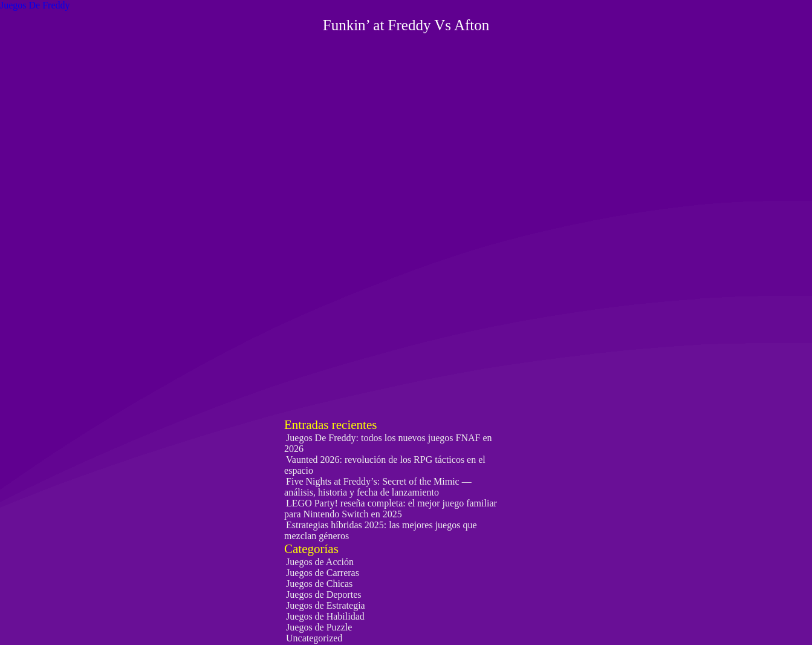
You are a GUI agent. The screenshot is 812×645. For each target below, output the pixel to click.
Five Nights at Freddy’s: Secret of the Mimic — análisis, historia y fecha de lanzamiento (378, 487)
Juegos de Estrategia (326, 605)
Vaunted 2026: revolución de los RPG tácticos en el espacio (385, 465)
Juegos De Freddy (35, 5)
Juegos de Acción (320, 562)
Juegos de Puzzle (319, 627)
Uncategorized (314, 638)
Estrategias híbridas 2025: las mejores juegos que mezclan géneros (380, 530)
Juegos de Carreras (323, 573)
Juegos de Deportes (323, 594)
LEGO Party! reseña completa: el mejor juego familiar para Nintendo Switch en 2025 (391, 509)
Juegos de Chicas (319, 584)
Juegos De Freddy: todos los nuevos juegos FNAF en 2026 (388, 443)
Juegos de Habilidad (325, 616)
